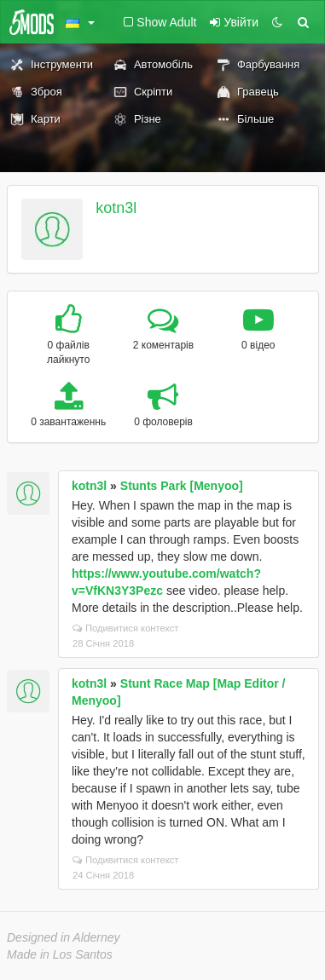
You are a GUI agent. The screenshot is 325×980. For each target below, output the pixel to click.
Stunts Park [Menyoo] (182, 486)
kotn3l (116, 208)
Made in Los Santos (60, 954)
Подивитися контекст (126, 628)
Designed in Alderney (64, 937)
